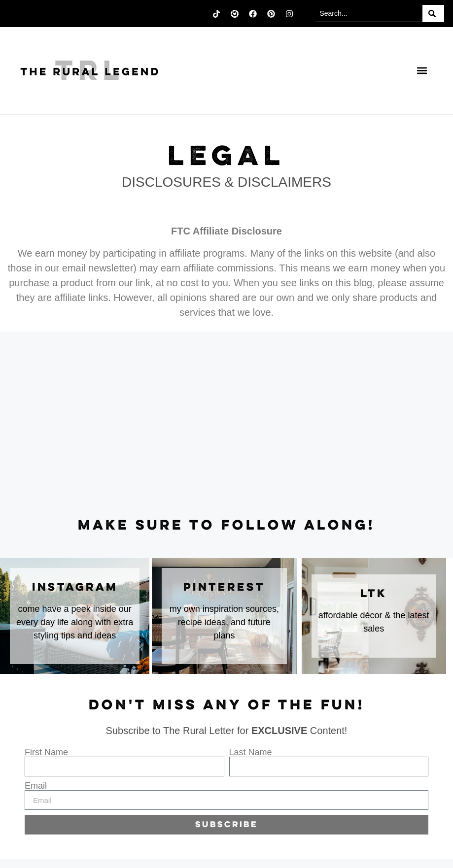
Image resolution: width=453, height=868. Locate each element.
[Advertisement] (226, 425)
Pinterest (224, 588)
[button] (422, 71)
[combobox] (369, 14)
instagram (75, 588)
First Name (46, 752)
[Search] (433, 14)
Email (36, 786)
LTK (374, 594)
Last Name (251, 752)
